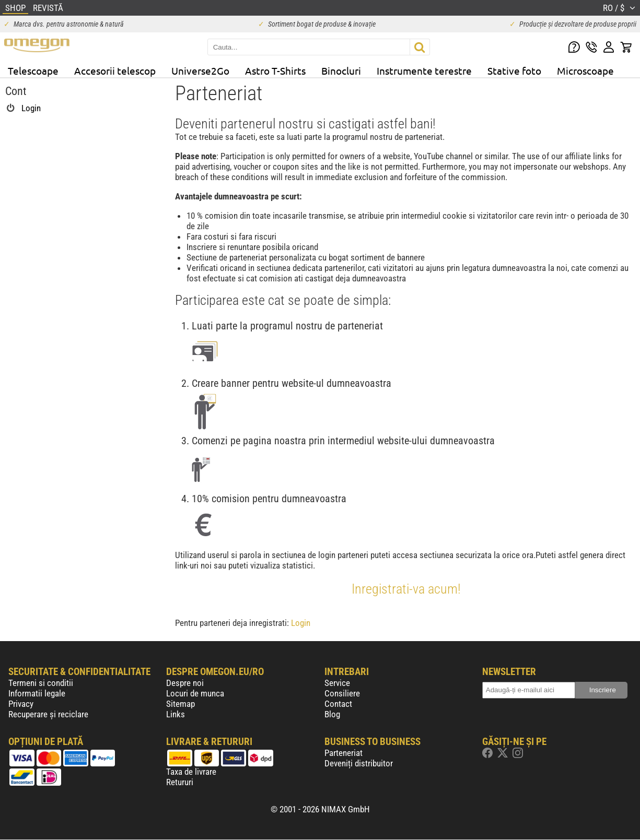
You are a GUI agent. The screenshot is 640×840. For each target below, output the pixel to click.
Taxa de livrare (191, 772)
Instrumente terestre (424, 70)
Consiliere (342, 693)
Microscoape (585, 70)
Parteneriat (344, 753)
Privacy (21, 704)
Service (337, 683)
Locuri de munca (195, 693)
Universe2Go (200, 70)
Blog (332, 714)
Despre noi (185, 683)
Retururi (180, 782)
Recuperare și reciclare (48, 714)
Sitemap (181, 704)
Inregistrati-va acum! (406, 589)
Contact (338, 704)
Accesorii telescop (115, 70)
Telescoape (33, 70)
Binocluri (341, 70)
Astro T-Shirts (275, 70)
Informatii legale (37, 693)
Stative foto (514, 70)
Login (301, 623)
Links (176, 714)
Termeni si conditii (41, 683)
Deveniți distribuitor (359, 763)
